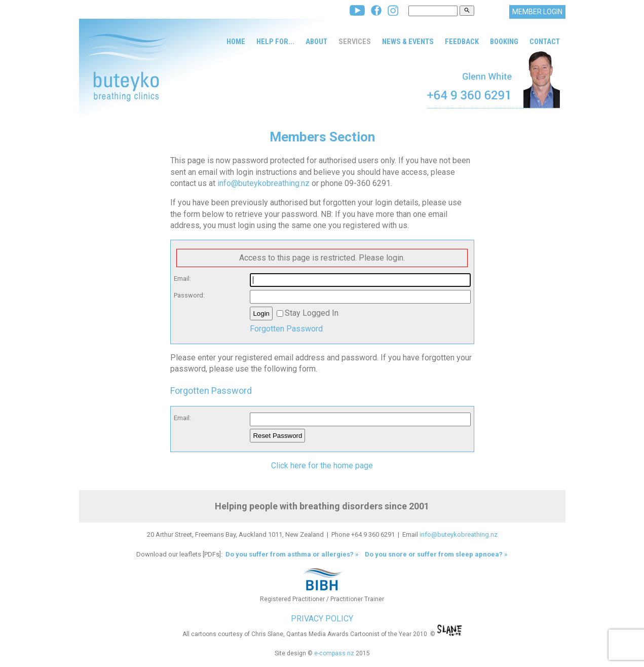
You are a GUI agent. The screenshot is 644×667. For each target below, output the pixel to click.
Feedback (462, 42)
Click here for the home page (322, 466)
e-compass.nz (334, 653)
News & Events (408, 42)
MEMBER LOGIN (537, 12)
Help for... (275, 42)
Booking (504, 42)
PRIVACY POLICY (322, 619)
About (316, 42)
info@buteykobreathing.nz (263, 183)
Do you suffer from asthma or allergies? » (291, 554)
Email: (182, 279)
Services (355, 42)
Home (236, 42)
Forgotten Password (286, 329)
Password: (189, 295)
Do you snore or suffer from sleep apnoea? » (436, 554)
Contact (545, 42)
